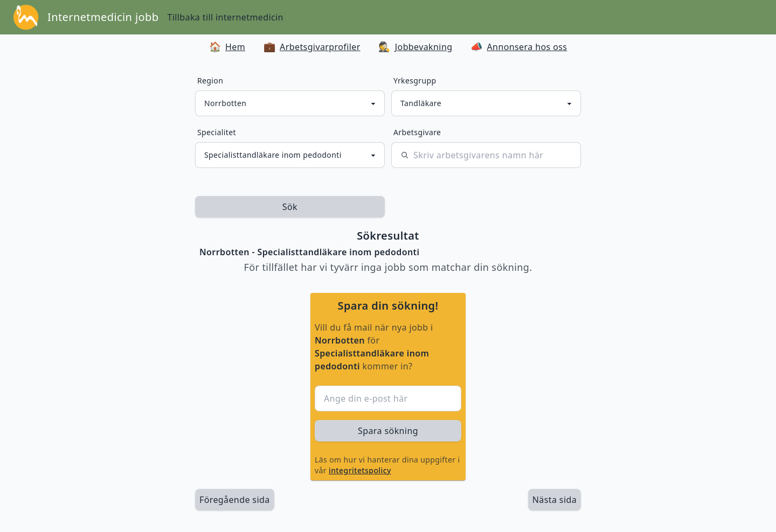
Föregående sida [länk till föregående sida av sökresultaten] (235, 500)
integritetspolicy (360, 470)
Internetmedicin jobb (103, 17)
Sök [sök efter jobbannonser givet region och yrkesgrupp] (290, 207)
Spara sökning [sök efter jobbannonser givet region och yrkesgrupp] (388, 431)
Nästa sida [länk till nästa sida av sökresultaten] (555, 500)
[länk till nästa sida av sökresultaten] (555, 500)
